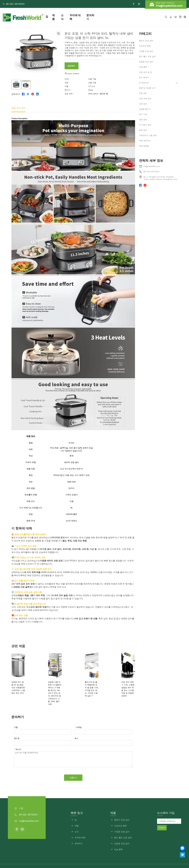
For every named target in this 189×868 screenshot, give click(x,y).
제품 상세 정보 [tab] (18, 108)
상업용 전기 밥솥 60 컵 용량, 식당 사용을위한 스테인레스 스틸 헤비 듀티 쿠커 (24, 685)
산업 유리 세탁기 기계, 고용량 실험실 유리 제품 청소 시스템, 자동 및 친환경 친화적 (122, 685)
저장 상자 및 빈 (145, 72)
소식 (74, 17)
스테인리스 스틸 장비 (148, 135)
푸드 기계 (143, 114)
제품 (64, 17)
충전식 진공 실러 (146, 41)
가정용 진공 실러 (146, 51)
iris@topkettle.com (152, 166)
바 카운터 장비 (145, 125)
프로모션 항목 (145, 46)
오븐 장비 (143, 104)
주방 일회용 (144, 146)
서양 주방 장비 (145, 99)
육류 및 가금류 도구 (147, 88)
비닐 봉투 (143, 67)
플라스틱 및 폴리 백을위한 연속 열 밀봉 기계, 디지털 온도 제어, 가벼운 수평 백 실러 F (89, 685)
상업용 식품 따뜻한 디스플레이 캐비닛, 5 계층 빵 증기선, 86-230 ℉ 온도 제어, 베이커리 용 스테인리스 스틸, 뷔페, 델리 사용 (57, 688)
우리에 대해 (87, 17)
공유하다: (16, 94)
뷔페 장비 (143, 130)
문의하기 (103, 17)
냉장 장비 (143, 120)
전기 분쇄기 (144, 77)
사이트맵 (121, 860)
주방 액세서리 (145, 141)
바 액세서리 (144, 83)
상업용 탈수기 (145, 109)
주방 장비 (143, 93)
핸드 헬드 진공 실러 (147, 56)
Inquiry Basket (72, 73)
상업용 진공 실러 (146, 62)
